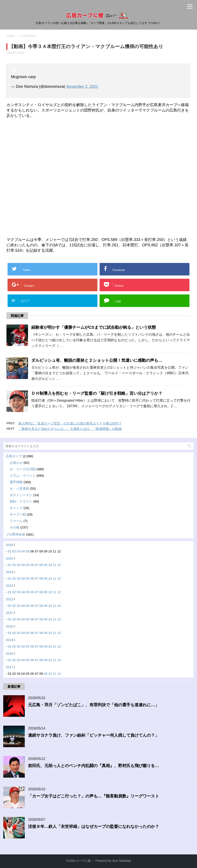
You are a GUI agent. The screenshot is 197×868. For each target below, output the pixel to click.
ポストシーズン (21, 495)
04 (23, 551)
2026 (9, 545)
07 (37, 565)
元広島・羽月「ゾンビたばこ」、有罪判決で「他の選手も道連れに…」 (94, 705)
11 (55, 565)
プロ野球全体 (16, 534)
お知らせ (16, 463)
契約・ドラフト (21, 501)
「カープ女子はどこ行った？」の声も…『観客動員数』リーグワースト (94, 796)
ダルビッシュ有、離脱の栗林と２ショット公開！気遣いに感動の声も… (97, 360)
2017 (9, 667)
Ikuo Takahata (122, 861)
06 (32, 565)
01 (10, 551)
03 (19, 551)
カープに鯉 (83, 861)
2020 (9, 626)
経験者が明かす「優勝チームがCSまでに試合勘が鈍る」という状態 (94, 327)
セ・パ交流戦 (19, 488)
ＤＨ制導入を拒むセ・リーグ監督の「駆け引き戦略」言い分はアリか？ (97, 393)
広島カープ (14, 456)
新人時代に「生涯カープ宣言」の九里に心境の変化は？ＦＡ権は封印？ (70, 423)
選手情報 (16, 482)
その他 (15, 527)
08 (41, 565)
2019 (9, 640)
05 (28, 551)
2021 (9, 613)
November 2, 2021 (82, 86)
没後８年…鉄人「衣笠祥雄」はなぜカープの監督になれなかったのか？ (94, 826)
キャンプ (16, 508)
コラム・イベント (23, 476)
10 (50, 565)
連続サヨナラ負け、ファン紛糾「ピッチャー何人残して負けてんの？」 (94, 735)
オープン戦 (18, 514)
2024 (9, 572)
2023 (9, 586)
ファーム (16, 521)
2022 (9, 599)
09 (46, 565)
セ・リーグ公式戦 (23, 469)
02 (14, 551)
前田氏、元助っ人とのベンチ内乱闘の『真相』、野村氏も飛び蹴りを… (94, 766)
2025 (9, 558)
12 (59, 565)
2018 (9, 653)
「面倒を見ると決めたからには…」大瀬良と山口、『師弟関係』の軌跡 (70, 429)
